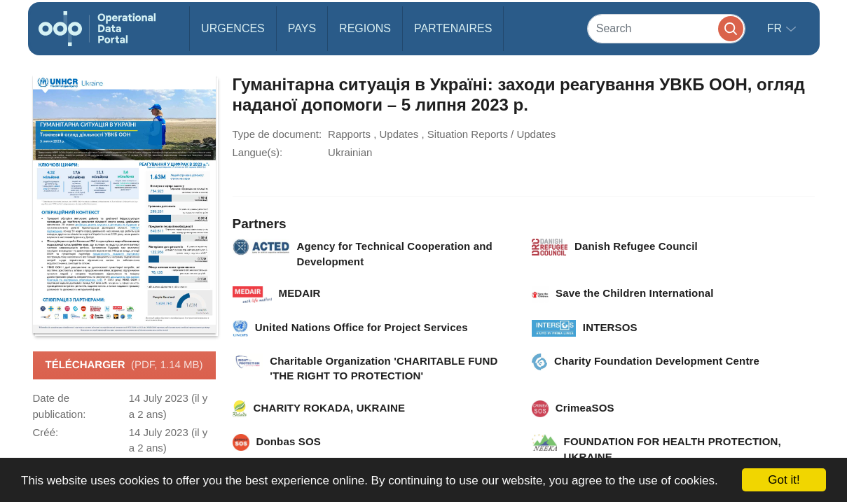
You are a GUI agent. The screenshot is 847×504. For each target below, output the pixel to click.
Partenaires (453, 28)
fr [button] (776, 28)
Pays (302, 28)
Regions (365, 28)
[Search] (666, 28)
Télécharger (124, 365)
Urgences (233, 28)
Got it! (784, 480)
